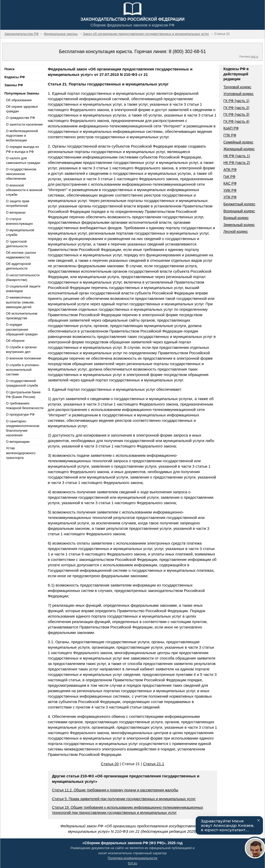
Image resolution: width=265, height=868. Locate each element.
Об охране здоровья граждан (22, 109)
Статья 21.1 (154, 764)
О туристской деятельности (17, 244)
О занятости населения (24, 124)
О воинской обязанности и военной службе (24, 190)
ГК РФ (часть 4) (236, 121)
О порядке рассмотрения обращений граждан (22, 329)
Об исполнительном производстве (22, 316)
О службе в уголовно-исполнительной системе (23, 370)
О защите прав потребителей (18, 203)
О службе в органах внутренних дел (21, 349)
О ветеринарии (18, 442)
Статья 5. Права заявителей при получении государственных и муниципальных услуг (124, 799)
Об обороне (15, 341)
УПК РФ (230, 197)
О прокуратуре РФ (20, 414)
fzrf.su (132, 863)
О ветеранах (16, 212)
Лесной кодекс (235, 232)
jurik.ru (254, 57)
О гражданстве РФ (20, 118)
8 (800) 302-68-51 (187, 52)
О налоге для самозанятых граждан (23, 160)
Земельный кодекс (239, 225)
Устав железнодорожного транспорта (21, 453)
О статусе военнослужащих (19, 221)
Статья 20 (110, 764)
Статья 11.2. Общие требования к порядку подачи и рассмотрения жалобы (115, 790)
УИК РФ (230, 190)
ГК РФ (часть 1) (236, 101)
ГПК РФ (230, 135)
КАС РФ (230, 183)
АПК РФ (230, 170)
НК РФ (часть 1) (237, 156)
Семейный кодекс (238, 142)
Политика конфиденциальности (132, 858)
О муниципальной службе (20, 232)
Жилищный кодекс (239, 149)
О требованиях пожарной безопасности (25, 406)
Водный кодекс (236, 218)
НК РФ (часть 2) (237, 163)
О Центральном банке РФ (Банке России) (23, 395)
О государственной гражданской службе (22, 383)
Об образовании (19, 100)
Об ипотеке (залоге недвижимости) (21, 255)
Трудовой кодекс (237, 87)
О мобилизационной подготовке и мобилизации (22, 136)
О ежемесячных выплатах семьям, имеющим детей (20, 302)
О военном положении (24, 358)
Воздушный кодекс (239, 211)
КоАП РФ (231, 128)
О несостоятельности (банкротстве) (23, 277)
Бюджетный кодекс (239, 204)
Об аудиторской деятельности (18, 266)
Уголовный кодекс (238, 94)
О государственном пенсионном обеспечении (21, 174)
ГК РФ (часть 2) (236, 108)
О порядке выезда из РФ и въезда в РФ (22, 149)
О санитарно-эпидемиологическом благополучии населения (23, 428)
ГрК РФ (229, 177)
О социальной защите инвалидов (23, 289)
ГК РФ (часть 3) (236, 114)
